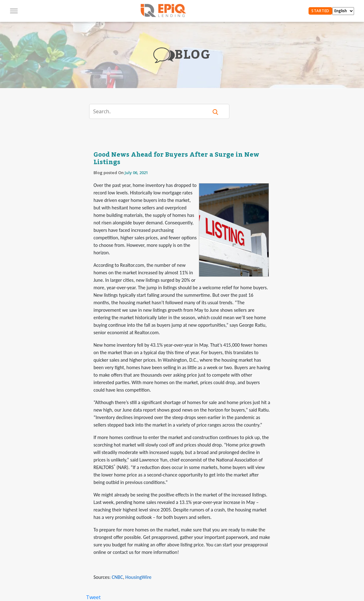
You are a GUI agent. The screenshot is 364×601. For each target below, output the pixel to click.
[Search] (153, 111)
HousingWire (138, 577)
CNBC (117, 577)
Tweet (93, 597)
